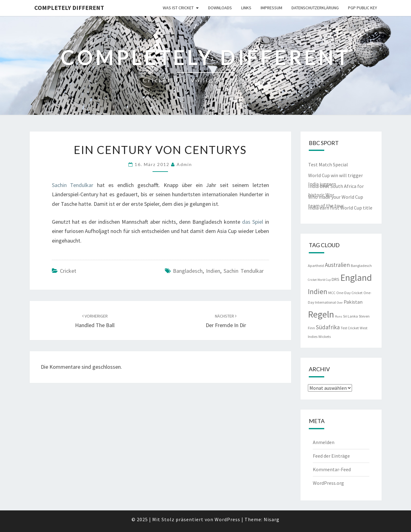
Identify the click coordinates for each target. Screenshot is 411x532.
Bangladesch (188, 271)
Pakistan (353, 302)
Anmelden (324, 442)
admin (184, 164)
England (356, 277)
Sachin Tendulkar (73, 185)
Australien (337, 265)
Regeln (321, 314)
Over (340, 303)
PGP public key (363, 8)
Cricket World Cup (319, 280)
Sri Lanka (350, 316)
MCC (332, 293)
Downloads (220, 8)
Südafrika (328, 327)
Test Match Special (328, 164)
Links (246, 8)
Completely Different (69, 8)
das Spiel (253, 222)
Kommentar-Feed (332, 469)
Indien (213, 271)
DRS (336, 279)
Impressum (271, 8)
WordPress (227, 519)
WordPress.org (328, 483)
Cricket (68, 271)
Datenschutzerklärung (315, 8)
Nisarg (272, 519)
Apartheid (316, 266)
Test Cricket (350, 328)
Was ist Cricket (178, 8)
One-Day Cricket (349, 293)
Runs (339, 316)
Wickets (325, 337)
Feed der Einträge (331, 456)
